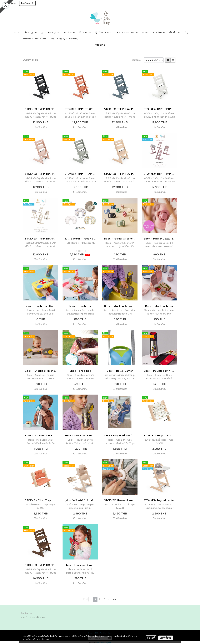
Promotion (85, 32)
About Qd (30, 32)
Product (69, 32)
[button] (187, 32)
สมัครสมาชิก (27, 3)
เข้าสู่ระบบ (11, 3)
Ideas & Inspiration (126, 32)
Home (16, 32)
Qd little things (50, 32)
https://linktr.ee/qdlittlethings (33, 617)
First (86, 599)
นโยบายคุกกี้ (46, 639)
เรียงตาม (138, 60)
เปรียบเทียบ (42, 127)
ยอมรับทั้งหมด (166, 638)
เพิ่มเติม (175, 32)
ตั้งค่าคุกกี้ (151, 638)
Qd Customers (103, 32)
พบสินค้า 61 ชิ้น (30, 60)
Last (114, 599)
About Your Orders (154, 32)
